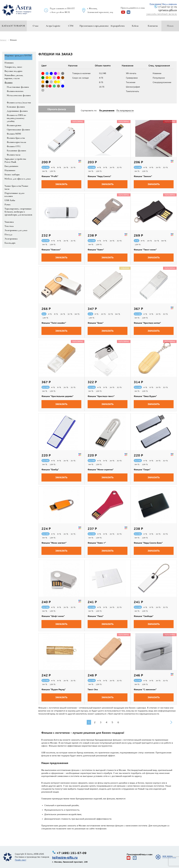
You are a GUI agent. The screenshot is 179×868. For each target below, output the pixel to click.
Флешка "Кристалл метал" (147, 323)
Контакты (153, 26)
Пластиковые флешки (18, 87)
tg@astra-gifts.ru (168, 10)
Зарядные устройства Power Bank (15, 160)
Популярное (159, 78)
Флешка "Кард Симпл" (99, 176)
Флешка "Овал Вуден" (145, 396)
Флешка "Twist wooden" (54, 323)
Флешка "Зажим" (143, 176)
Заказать (61, 184)
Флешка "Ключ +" (97, 543)
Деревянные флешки (17, 111)
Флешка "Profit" (50, 176)
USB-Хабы (10, 200)
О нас (36, 26)
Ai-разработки (117, 26)
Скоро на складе (81, 78)
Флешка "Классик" (51, 250)
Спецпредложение (162, 82)
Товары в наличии (81, 73)
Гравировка (132, 78)
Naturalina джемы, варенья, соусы (14, 77)
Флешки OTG (14, 146)
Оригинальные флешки (18, 130)
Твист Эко (93, 689)
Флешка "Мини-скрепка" (101, 470)
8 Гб (101, 82)
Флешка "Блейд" (50, 470)
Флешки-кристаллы (16, 142)
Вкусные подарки (13, 71)
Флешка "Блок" (96, 323)
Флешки (8, 82)
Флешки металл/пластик (19, 103)
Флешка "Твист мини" (145, 250)
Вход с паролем (170, 4)
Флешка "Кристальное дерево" (57, 396)
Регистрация (155, 4)
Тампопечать (132, 91)
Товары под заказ (13, 67)
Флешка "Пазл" (96, 616)
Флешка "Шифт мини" (53, 616)
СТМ (71, 26)
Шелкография (133, 87)
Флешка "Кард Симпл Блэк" (148, 543)
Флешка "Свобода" (144, 616)
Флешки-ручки (14, 125)
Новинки (9, 63)
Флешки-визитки (15, 91)
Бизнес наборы (12, 174)
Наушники (10, 170)
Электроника (11, 239)
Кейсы (135, 26)
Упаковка (9, 222)
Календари (10, 243)
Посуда (8, 234)
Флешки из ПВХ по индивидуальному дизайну (16, 118)
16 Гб (102, 87)
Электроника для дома (16, 230)
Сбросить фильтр (57, 109)
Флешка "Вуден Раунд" (54, 689)
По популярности (125, 111)
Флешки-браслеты (16, 138)
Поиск (170, 26)
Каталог (3, 40)
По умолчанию (107, 110)
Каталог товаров (13, 26)
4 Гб (101, 78)
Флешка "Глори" (142, 470)
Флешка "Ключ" (96, 250)
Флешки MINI (14, 134)
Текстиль (9, 226)
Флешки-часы (14, 155)
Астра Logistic (53, 26)
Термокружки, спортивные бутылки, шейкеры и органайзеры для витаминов (18, 212)
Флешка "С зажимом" (145, 689)
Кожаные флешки (16, 107)
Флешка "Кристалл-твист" (101, 396)
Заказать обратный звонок (161, 14)
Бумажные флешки (16, 151)
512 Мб (103, 73)
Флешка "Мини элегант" (54, 543)
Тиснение (131, 82)
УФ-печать (131, 73)
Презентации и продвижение (94, 26)
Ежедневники (11, 166)
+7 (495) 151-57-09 (167, 7)
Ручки (7, 204)
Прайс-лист (21, 860)
